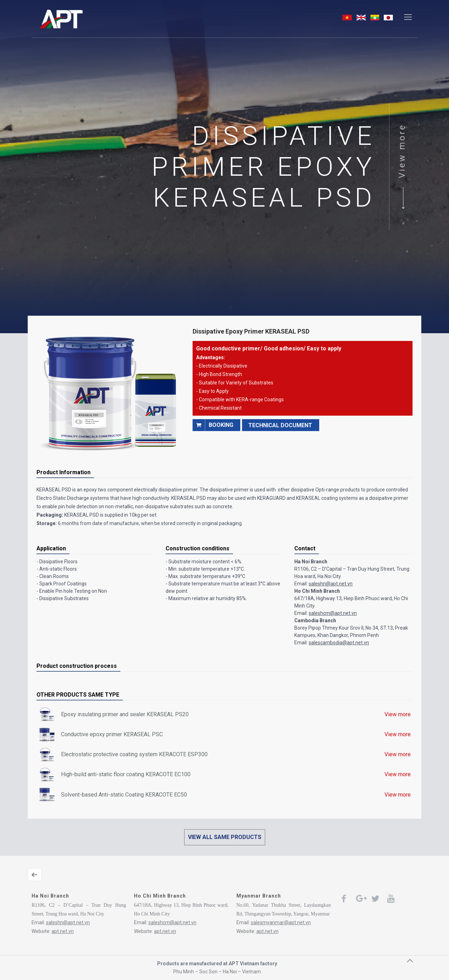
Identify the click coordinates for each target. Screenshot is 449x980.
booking (213, 425)
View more (402, 151)
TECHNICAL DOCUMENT (280, 425)
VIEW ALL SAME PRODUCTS (225, 837)
